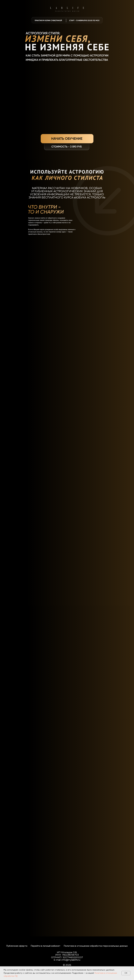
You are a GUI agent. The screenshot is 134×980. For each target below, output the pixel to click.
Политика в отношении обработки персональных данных (96, 946)
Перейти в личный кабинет (46, 946)
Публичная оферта (17, 946)
